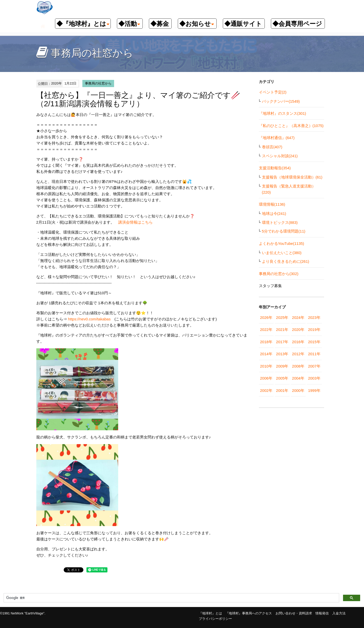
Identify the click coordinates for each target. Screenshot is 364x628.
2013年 (282, 354)
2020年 (298, 329)
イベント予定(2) (273, 92)
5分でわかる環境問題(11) (284, 231)
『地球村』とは (210, 613)
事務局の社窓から (98, 83)
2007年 (314, 366)
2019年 (314, 329)
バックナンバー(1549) (281, 101)
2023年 (314, 317)
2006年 (266, 378)
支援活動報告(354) (275, 168)
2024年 (298, 317)
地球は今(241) (274, 213)
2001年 (282, 390)
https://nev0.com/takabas (89, 319)
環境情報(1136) (272, 204)
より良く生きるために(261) (286, 261)
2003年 (314, 378)
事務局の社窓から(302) (279, 274)
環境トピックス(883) (280, 222)
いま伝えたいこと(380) (282, 253)
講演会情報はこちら (135, 222)
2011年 (314, 354)
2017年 (282, 342)
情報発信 (322, 613)
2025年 (282, 317)
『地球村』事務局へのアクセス (249, 613)
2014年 (266, 354)
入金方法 (339, 613)
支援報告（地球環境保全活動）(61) (292, 177)
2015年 (314, 342)
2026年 (266, 317)
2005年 (282, 378)
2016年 (298, 342)
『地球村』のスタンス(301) (283, 113)
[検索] (171, 598)
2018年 (266, 342)
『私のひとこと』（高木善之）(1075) (291, 126)
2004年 (298, 378)
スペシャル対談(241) (280, 156)
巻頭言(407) (272, 147)
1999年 (314, 390)
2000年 (298, 390)
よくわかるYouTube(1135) (282, 243)
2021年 (282, 329)
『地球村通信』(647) (277, 138)
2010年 (266, 366)
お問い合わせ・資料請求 (294, 613)
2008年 (298, 366)
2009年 (282, 366)
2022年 (266, 329)
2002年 (266, 390)
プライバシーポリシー (215, 619)
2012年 (298, 354)
